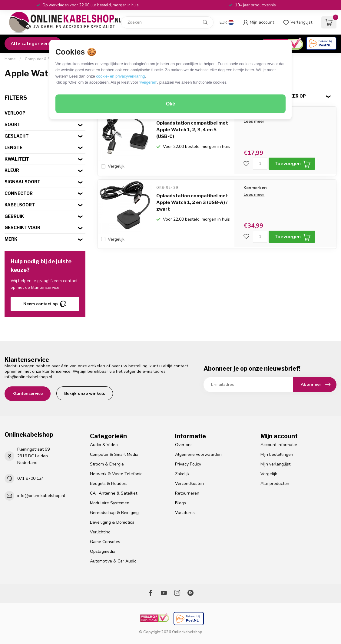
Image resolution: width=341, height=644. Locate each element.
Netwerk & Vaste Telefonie (116, 474)
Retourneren (187, 493)
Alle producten (275, 484)
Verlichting (100, 532)
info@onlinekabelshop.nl (28, 377)
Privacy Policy (188, 464)
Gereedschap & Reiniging (114, 513)
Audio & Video (104, 445)
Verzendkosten (189, 484)
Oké (170, 104)
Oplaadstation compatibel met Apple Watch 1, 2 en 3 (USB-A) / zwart (192, 201)
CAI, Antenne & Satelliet (114, 493)
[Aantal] (260, 164)
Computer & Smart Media (48, 59)
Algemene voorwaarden (198, 454)
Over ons (184, 445)
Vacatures (185, 513)
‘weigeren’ (148, 82)
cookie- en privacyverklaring (120, 76)
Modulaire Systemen (110, 503)
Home (10, 59)
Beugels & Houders (109, 484)
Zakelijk (182, 474)
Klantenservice (28, 394)
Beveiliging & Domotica (112, 522)
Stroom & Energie (107, 464)
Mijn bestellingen (277, 454)
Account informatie (279, 445)
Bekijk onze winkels (85, 394)
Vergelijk (116, 166)
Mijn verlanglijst (275, 464)
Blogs (180, 503)
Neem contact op (45, 304)
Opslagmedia (103, 551)
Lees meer (254, 121)
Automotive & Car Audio (113, 561)
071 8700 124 (31, 478)
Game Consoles (105, 542)
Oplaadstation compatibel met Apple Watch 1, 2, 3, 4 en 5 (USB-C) (192, 130)
